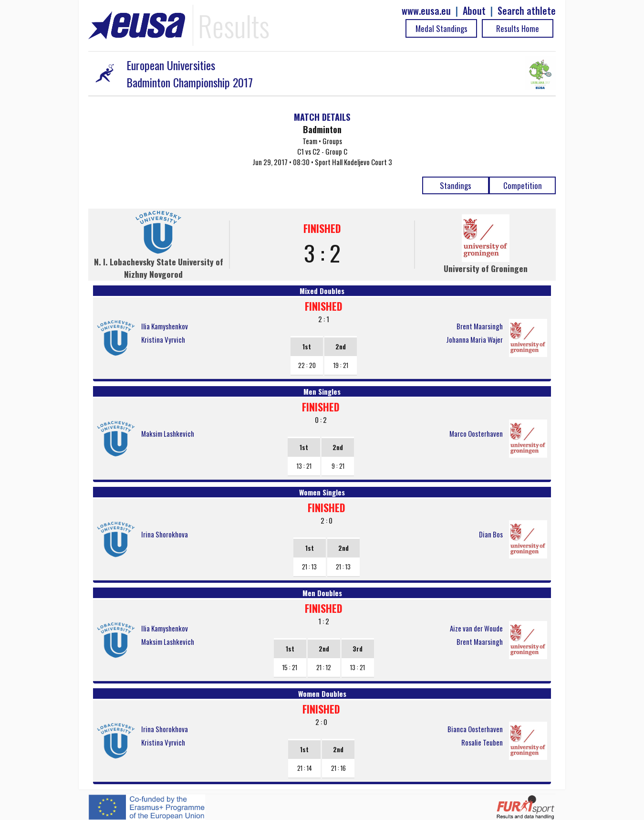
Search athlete (527, 11)
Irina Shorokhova (165, 534)
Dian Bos (491, 534)
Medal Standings (441, 28)
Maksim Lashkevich (168, 433)
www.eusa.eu (426, 11)
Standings (456, 185)
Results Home (518, 28)
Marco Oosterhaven (476, 433)
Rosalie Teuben (482, 742)
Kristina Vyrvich (163, 339)
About (474, 11)
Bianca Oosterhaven (475, 729)
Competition (523, 185)
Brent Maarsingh (480, 326)
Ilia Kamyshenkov (165, 326)
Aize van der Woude (476, 628)
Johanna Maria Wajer (474, 339)
